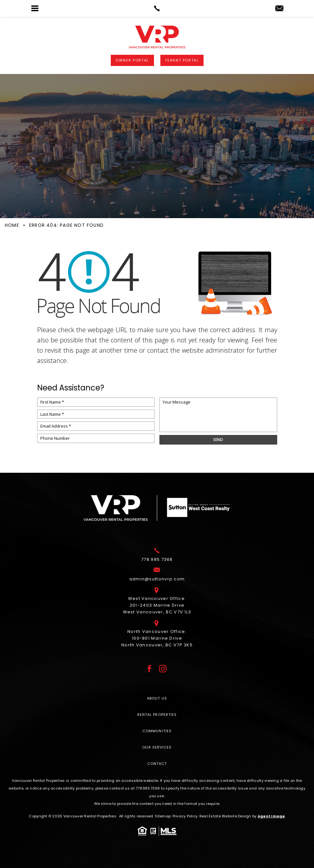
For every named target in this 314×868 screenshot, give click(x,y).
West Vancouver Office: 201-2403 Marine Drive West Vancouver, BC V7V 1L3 (157, 606)
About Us (157, 698)
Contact (157, 764)
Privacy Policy (185, 816)
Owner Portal (132, 60)
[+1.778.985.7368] (157, 561)
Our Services (157, 747)
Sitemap (163, 816)
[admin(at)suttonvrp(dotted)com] (279, 9)
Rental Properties (157, 715)
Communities (157, 731)
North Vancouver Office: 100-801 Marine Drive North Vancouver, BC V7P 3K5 (157, 639)
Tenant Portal (182, 60)
